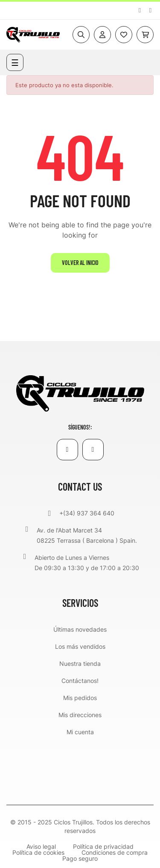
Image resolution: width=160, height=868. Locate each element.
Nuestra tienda (80, 664)
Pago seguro (80, 859)
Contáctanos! (80, 681)
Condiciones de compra (115, 853)
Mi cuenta (80, 732)
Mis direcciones (80, 715)
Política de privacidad (103, 847)
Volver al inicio (80, 263)
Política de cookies (38, 853)
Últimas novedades (80, 629)
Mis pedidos (80, 698)
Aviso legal (41, 847)
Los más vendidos (80, 646)
